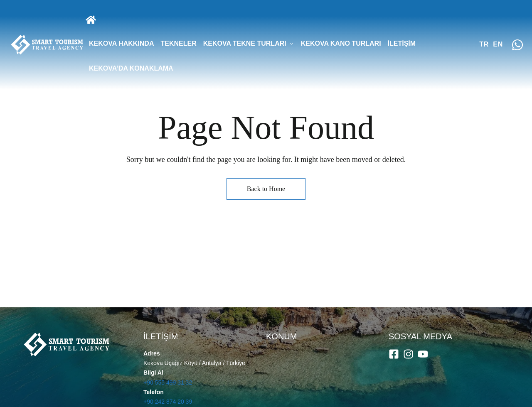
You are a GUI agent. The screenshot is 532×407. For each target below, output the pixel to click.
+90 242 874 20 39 (168, 402)
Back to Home (266, 189)
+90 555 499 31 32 (168, 382)
